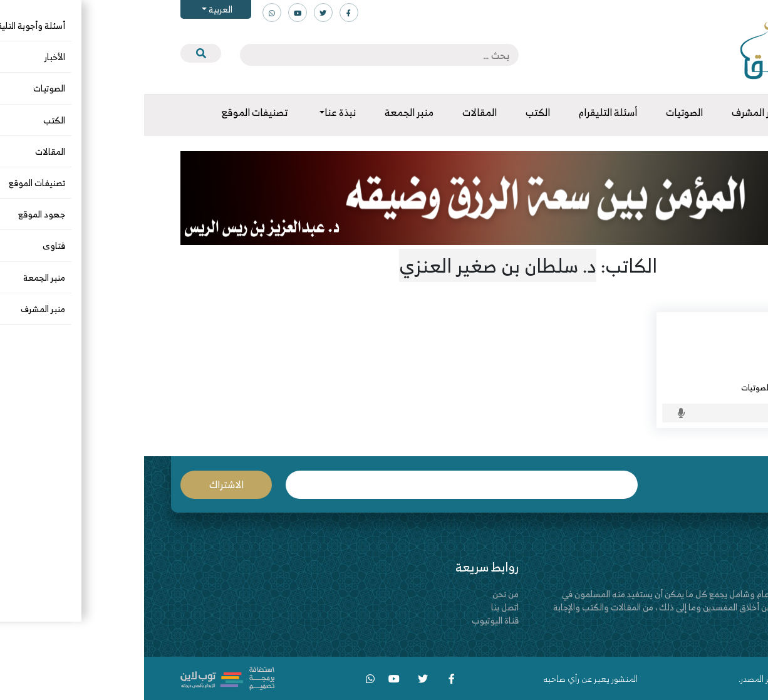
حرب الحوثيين (692, 335)
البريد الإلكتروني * (318, 485)
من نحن (361, 594)
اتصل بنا (361, 607)
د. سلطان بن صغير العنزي (676, 372)
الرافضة (707, 387)
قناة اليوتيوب (351, 620)
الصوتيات (612, 387)
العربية (75, 9)
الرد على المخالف (661, 387)
